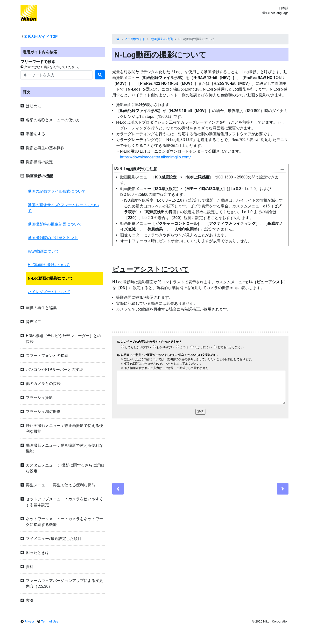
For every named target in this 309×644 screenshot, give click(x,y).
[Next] (283, 489)
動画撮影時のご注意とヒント (53, 238)
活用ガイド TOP (41, 37)
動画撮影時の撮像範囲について (55, 224)
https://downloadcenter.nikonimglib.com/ (156, 157)
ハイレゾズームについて (49, 292)
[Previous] (118, 489)
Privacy (29, 621)
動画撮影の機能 (162, 39)
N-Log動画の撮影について (50, 278)
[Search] (56, 75)
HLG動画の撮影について (49, 265)
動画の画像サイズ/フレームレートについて (63, 208)
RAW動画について (43, 251)
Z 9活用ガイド (135, 39)
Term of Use (50, 621)
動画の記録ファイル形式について (57, 191)
